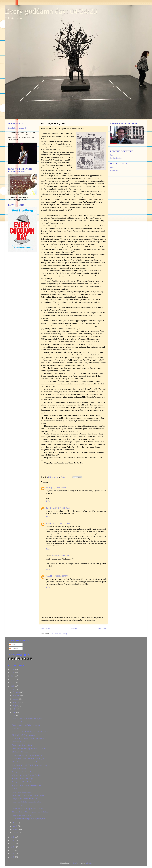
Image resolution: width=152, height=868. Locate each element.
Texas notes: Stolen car (20, 769)
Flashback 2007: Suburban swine (24, 735)
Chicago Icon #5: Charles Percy (23, 772)
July (14, 709)
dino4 (75, 863)
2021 (13, 686)
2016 (13, 847)
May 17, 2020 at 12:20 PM (61, 556)
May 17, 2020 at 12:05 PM (61, 523)
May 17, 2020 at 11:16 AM (61, 508)
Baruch (48, 508)
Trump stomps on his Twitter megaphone (26, 725)
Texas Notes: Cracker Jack (21, 792)
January (16, 833)
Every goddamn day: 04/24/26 (51, 11)
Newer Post (47, 629)
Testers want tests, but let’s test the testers (27, 802)
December (16, 692)
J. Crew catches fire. (19, 805)
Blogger (89, 863)
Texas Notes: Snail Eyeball (22, 815)
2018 (13, 840)
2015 (13, 850)
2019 (13, 837)
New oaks (16, 728)
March (15, 826)
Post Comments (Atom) (59, 634)
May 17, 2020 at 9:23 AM (58, 488)
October (16, 699)
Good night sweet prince (18, 128)
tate (47, 488)
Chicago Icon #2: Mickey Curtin (23, 782)
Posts (12, 644)
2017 (13, 844)
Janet (48, 576)
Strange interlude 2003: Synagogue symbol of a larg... (31, 812)
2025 (13, 673)
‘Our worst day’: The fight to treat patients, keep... (30, 819)
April (15, 823)
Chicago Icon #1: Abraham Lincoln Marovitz (28, 785)
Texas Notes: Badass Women (22, 745)
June (15, 712)
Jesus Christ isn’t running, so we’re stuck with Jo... (30, 809)
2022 (13, 683)
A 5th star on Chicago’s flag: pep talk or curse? (28, 755)
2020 (13, 689)
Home (74, 629)
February (16, 829)
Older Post (101, 629)
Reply (48, 501)
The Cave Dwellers (19, 742)
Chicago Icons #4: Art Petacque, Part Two (27, 775)
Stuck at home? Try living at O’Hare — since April (30, 749)
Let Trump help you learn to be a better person (28, 795)
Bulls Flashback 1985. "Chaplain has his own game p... (31, 765)
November (17, 696)
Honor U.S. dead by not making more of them (28, 738)
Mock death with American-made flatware (27, 762)
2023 (13, 679)
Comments (14, 648)
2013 (13, 857)
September (17, 702)
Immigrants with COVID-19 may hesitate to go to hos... (31, 732)
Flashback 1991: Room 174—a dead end (26, 752)
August (15, 706)
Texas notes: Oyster (19, 722)
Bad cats (15, 789)
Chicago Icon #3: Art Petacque (23, 779)
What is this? (115, 170)
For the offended (116, 158)
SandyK (49, 523)
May (15, 716)
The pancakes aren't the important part (25, 799)
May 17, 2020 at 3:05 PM (59, 576)
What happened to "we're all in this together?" (28, 719)
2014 (13, 854)
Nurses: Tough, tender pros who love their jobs (28, 759)
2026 (13, 669)
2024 (13, 676)
